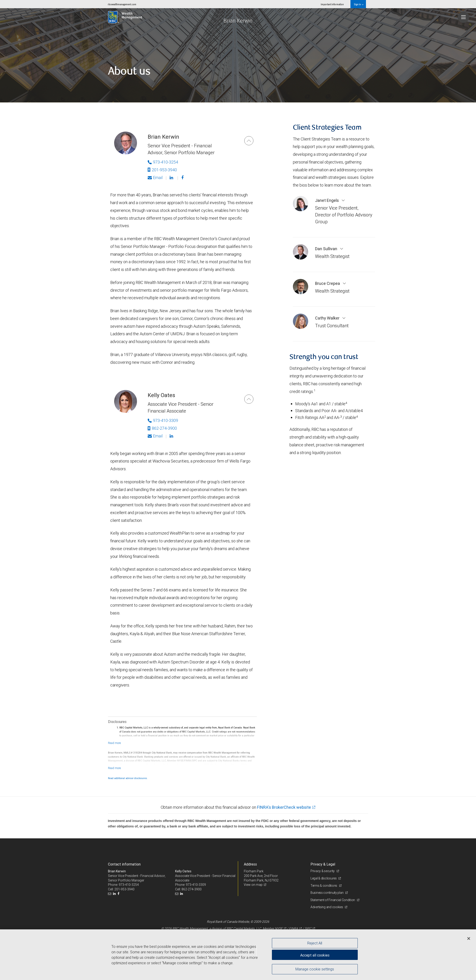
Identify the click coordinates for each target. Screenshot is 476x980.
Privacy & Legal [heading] (323, 864)
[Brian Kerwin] (249, 141)
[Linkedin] (172, 178)
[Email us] (110, 894)
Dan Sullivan (327, 249)
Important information (332, 4)
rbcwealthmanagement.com (122, 4)
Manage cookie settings (315, 969)
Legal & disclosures (324, 878)
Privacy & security (323, 871)
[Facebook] (183, 178)
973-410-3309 (196, 885)
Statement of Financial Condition (333, 900)
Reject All (315, 943)
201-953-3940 (162, 170)
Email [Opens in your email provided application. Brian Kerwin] (155, 178)
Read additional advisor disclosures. (128, 778)
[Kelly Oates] (249, 399)
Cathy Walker (328, 318)
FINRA (294, 928)
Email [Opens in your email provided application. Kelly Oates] (155, 436)
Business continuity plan (327, 893)
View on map (253, 885)
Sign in (359, 4)
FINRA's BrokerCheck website (284, 807)
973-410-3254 (129, 885)
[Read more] (114, 743)
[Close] (469, 938)
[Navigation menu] (463, 17)
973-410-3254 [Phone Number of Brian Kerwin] (163, 162)
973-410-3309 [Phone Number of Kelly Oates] (163, 420)
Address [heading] (250, 864)
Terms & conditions (324, 886)
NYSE (279, 928)
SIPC (308, 928)
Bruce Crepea (328, 283)
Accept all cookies (315, 955)
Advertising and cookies (327, 907)
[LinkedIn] (115, 894)
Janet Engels (327, 200)
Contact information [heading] (124, 864)
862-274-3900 (162, 428)
